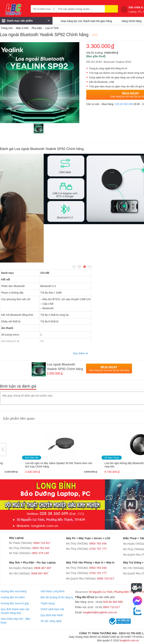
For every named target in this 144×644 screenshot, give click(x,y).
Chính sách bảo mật (52, 609)
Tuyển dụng (48, 603)
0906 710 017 (106, 578)
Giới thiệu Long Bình (52, 591)
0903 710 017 (112, 607)
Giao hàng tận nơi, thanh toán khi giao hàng (86, 21)
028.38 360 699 (124, 104)
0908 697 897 (40, 573)
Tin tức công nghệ (51, 621)
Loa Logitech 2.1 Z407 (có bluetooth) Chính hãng (32, 463)
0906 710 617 (42, 543)
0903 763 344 (41, 548)
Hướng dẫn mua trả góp (15, 603)
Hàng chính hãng (132, 21)
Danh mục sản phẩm (26, 22)
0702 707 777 (98, 549)
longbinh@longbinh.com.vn (100, 612)
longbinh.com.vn (129, 640)
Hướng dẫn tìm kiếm (13, 597)
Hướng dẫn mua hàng (14, 591)
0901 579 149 (40, 553)
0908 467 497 (43, 568)
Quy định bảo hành (52, 615)
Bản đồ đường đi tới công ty (57, 597)
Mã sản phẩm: (95, 62)
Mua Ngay (109, 369)
